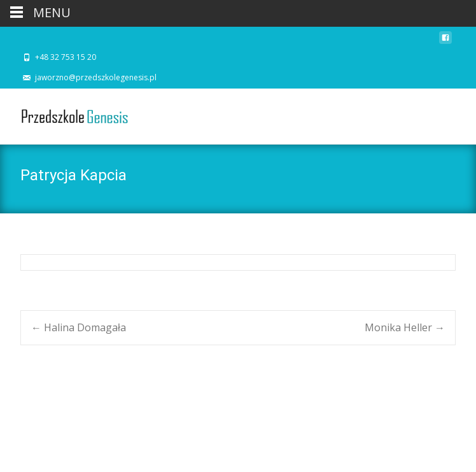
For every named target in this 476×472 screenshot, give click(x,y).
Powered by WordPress (64, 446)
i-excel (150, 446)
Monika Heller (405, 327)
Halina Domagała (79, 327)
